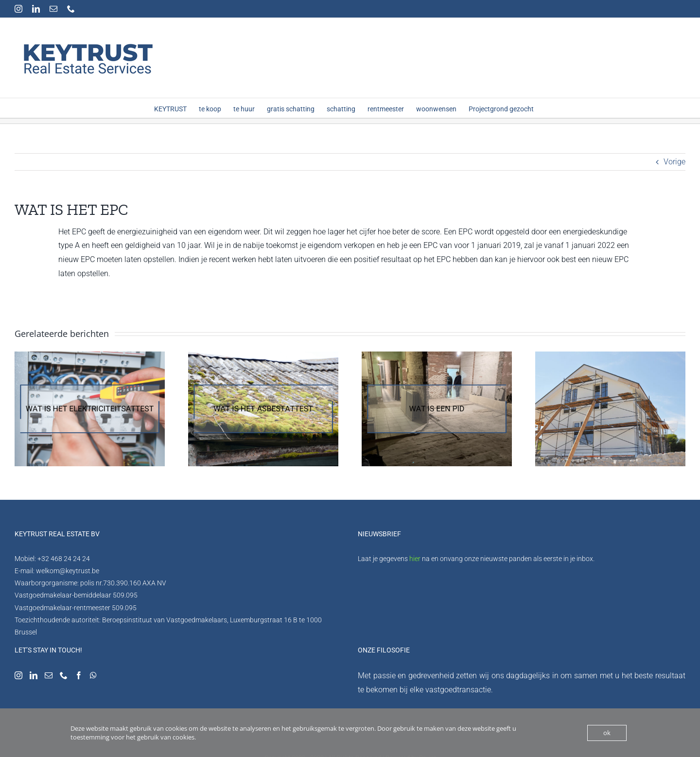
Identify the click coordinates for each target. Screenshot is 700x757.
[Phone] (64, 675)
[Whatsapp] (93, 675)
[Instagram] (18, 675)
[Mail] (49, 675)
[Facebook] (79, 675)
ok (607, 733)
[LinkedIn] (34, 675)
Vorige (674, 162)
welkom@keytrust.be (68, 571)
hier (415, 559)
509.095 (125, 595)
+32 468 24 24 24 (64, 559)
